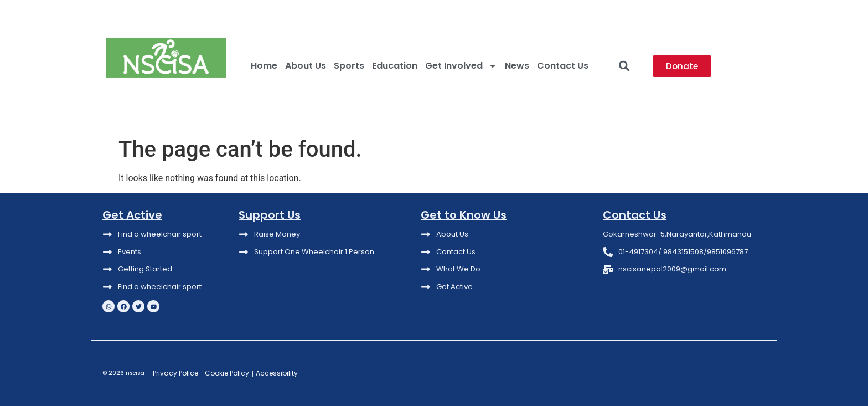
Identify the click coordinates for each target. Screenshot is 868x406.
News (517, 66)
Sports (349, 66)
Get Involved (461, 66)
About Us (306, 66)
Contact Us (563, 66)
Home (264, 66)
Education (395, 66)
